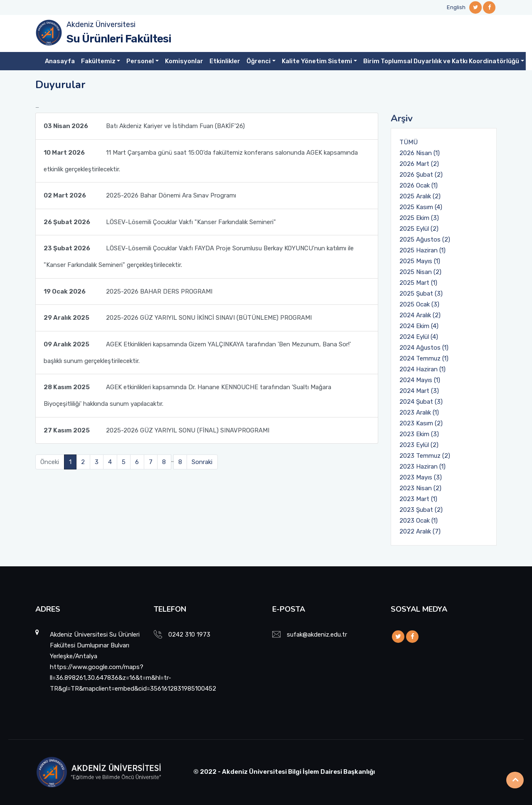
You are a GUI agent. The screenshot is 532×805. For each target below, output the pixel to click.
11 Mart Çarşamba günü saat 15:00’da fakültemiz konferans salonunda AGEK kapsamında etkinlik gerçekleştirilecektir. (201, 159)
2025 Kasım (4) (421, 207)
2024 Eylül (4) (419, 337)
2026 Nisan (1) (420, 153)
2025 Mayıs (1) (420, 261)
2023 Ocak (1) (419, 521)
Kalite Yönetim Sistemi (317, 61)
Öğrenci (259, 61)
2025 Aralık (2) (420, 196)
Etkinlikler (225, 61)
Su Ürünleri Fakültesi (119, 39)
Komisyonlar (184, 61)
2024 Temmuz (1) (424, 358)
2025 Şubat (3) (421, 294)
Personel (140, 61)
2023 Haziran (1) (422, 467)
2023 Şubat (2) (421, 510)
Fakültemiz (98, 61)
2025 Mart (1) (418, 283)
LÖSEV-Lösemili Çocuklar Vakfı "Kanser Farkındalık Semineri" (160, 222)
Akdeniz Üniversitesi (101, 25)
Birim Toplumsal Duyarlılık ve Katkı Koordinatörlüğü (441, 61)
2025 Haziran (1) (422, 250)
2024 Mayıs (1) (420, 380)
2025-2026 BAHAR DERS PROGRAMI (128, 291)
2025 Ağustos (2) (425, 240)
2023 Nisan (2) (420, 488)
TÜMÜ (409, 142)
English (456, 7)
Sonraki (202, 462)
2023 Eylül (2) (419, 445)
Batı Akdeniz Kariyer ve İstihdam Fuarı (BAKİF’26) (144, 126)
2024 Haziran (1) (422, 369)
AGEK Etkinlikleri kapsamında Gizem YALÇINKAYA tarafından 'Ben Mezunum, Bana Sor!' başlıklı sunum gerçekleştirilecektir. (197, 350)
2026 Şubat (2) (421, 175)
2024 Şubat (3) (421, 402)
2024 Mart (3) (419, 391)
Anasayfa (60, 61)
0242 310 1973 (189, 635)
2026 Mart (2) (419, 164)
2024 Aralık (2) (420, 315)
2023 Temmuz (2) (425, 456)
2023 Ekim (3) (419, 434)
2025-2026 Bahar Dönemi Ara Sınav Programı (140, 195)
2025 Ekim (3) (419, 218)
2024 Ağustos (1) (424, 348)
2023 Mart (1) (418, 499)
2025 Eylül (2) (419, 229)
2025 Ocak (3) (419, 304)
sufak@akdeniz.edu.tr (317, 635)
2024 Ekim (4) (419, 326)
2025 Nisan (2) (420, 272)
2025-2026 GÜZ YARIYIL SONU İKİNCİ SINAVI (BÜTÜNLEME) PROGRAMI (178, 318)
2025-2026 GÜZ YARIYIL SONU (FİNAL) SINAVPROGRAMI (156, 430)
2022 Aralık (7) (420, 531)
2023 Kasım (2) (421, 423)
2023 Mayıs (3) (421, 477)
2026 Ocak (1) (419, 185)
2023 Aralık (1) (419, 412)
